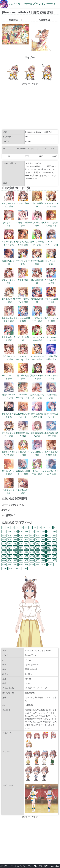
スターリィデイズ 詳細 (51, 376)
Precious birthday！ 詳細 (23, 395)
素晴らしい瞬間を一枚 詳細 (23, 471)
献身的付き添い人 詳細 (23, 433)
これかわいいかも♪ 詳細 (23, 414)
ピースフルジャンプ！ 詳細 (37, 318)
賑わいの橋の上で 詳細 (51, 414)
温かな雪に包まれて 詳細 (51, 471)
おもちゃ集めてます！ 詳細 (9, 318)
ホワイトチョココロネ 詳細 (37, 337)
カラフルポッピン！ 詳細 (37, 242)
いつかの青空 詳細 (51, 395)
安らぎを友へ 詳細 (51, 261)
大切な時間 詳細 (37, 203)
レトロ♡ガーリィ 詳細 (23, 452)
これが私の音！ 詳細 (23, 490)
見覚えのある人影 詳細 (9, 337)
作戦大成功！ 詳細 (9, 490)
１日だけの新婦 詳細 (23, 223)
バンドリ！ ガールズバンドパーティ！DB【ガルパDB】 (25, 866)
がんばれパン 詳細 (9, 223)
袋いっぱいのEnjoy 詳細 (37, 414)
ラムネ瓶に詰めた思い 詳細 (51, 356)
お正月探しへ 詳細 (37, 452)
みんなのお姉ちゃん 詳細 (9, 203)
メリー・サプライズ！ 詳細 (9, 242)
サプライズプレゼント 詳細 (23, 299)
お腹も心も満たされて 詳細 (9, 452)
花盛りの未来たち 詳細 (37, 433)
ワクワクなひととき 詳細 (51, 337)
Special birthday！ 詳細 (23, 356)
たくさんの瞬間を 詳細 (23, 318)
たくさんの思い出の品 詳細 (23, 242)
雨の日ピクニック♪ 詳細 (51, 318)
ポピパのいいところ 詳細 (9, 356)
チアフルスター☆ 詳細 (51, 280)
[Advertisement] (30, 107)
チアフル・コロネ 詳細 (9, 376)
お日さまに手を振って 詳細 (37, 395)
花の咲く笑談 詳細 (23, 376)
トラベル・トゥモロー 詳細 (37, 471)
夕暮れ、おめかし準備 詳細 (51, 223)
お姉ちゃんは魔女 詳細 (51, 299)
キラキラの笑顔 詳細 (37, 261)
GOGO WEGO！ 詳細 (51, 242)
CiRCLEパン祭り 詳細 (9, 299)
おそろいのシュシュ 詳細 (51, 203)
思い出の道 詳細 (37, 280)
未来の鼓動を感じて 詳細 (51, 433)
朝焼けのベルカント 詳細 (9, 395)
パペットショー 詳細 (23, 261)
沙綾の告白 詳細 (9, 261)
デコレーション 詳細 (9, 280)
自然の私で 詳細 (37, 299)
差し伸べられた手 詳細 (9, 471)
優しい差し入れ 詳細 (37, 223)
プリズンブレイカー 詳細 (9, 433)
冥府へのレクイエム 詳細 (37, 376)
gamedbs (55, 866)
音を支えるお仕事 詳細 (9, 414)
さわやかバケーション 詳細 (37, 356)
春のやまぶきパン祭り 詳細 (51, 452)
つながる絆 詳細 (23, 337)
